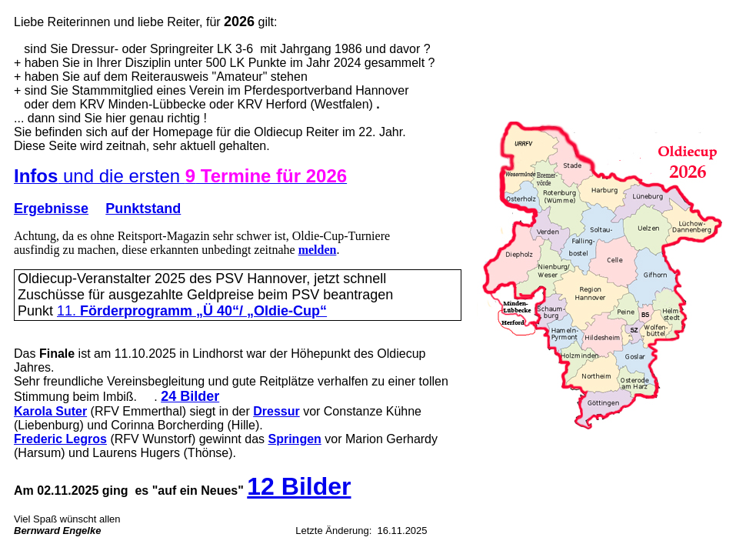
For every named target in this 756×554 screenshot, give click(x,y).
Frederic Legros (60, 439)
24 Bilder (190, 396)
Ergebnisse (51, 209)
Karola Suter (50, 411)
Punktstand (143, 209)
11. (192, 311)
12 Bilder (299, 486)
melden (318, 250)
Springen (295, 439)
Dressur (276, 411)
